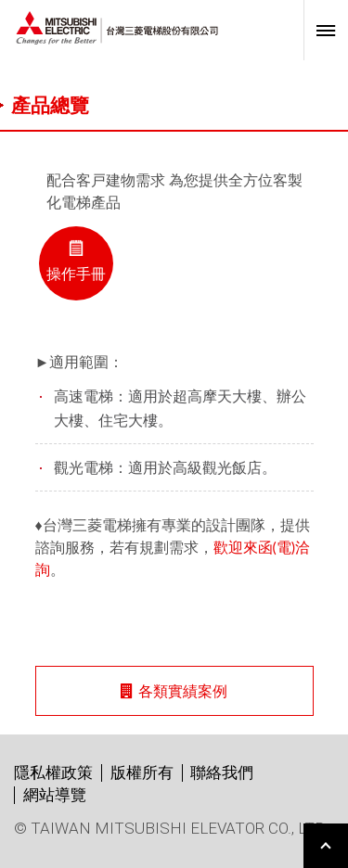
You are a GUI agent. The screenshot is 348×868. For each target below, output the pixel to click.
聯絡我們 (222, 772)
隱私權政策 (53, 772)
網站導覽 (55, 795)
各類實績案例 (174, 690)
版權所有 (142, 772)
